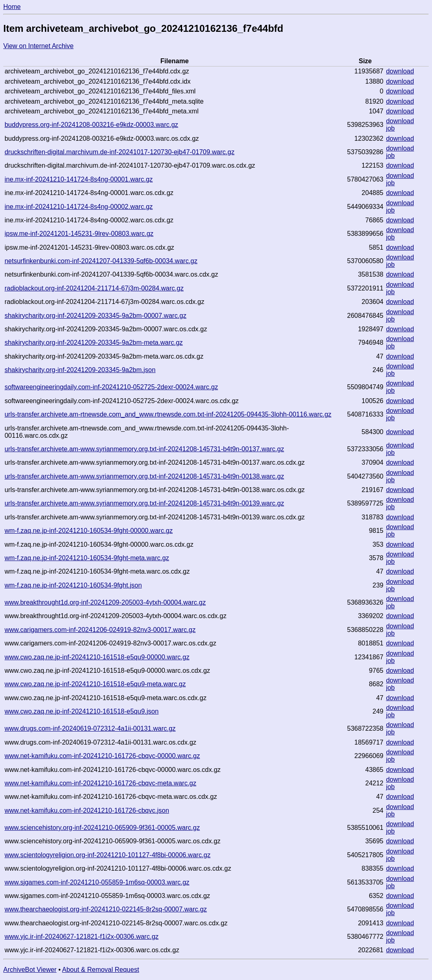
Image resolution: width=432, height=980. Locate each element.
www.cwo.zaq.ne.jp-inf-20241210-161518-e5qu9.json (81, 711)
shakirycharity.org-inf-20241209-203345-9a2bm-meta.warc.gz (94, 343)
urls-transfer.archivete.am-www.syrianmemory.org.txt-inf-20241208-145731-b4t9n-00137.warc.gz (144, 449)
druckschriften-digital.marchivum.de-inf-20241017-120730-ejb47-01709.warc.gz (119, 152)
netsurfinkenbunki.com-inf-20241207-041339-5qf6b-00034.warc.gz (101, 261)
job (390, 128)
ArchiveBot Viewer (30, 970)
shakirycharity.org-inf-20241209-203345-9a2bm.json (80, 370)
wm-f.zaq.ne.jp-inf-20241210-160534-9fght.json (73, 585)
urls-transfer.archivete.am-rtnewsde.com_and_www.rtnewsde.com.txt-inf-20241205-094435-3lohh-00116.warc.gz (168, 414)
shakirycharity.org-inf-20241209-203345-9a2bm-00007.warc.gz (95, 316)
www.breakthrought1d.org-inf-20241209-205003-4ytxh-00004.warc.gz (105, 602)
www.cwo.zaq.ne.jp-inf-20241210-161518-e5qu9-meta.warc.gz (95, 684)
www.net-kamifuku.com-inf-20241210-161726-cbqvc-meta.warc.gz (100, 783)
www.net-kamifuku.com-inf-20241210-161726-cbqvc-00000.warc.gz (102, 756)
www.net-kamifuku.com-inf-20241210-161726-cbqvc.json (87, 810)
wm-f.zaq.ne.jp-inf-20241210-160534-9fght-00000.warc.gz (89, 531)
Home (12, 7)
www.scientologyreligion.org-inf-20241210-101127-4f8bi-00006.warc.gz (107, 855)
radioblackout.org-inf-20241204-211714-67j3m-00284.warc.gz (94, 288)
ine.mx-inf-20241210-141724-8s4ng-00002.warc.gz (79, 207)
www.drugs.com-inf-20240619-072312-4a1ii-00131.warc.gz (90, 728)
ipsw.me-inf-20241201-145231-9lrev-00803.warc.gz (79, 234)
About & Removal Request (101, 970)
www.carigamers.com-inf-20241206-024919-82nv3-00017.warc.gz (100, 630)
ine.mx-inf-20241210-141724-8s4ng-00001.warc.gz (79, 179)
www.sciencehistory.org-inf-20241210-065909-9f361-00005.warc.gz (102, 828)
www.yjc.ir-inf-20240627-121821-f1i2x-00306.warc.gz (81, 937)
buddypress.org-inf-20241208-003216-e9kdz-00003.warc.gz (91, 125)
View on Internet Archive (38, 46)
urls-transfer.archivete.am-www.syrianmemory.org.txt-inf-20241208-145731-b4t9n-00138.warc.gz (144, 476)
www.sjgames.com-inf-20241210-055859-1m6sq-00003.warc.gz (97, 882)
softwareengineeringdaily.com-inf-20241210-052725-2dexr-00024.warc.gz (111, 387)
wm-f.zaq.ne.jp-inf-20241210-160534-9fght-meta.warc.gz (87, 558)
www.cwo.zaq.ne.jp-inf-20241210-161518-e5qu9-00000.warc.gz (97, 657)
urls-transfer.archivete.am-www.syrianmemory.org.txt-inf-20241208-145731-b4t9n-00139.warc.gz (144, 503)
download (400, 71)
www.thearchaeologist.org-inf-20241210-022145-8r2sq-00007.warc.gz (106, 909)
